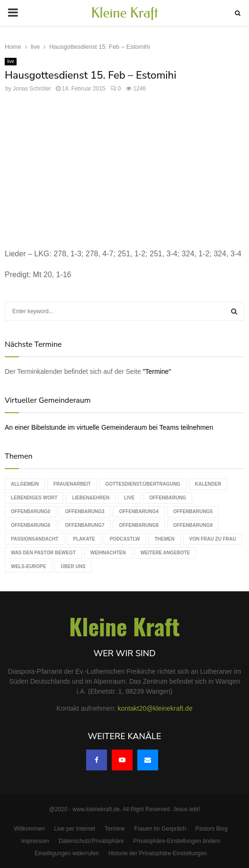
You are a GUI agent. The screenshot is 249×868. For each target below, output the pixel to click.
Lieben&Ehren (91, 498)
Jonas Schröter (32, 89)
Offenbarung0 (31, 511)
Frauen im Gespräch (160, 829)
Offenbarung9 (193, 525)
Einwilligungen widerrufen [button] (67, 853)
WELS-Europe (28, 566)
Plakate (84, 539)
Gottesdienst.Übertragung (143, 484)
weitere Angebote (165, 553)
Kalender (208, 484)
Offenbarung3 (84, 511)
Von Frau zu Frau (213, 539)
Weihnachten (108, 553)
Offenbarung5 (193, 511)
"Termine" (157, 371)
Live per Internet (75, 829)
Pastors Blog (212, 829)
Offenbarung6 (31, 525)
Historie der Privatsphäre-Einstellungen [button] (158, 853)
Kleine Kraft (124, 13)
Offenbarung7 (84, 525)
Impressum (35, 841)
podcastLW (125, 539)
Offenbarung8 (138, 525)
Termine (115, 829)
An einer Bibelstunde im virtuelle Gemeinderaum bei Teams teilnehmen (109, 427)
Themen (164, 539)
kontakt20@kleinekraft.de (155, 708)
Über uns (73, 566)
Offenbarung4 (138, 511)
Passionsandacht (35, 539)
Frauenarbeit (72, 484)
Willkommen (29, 829)
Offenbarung (168, 498)
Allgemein (25, 484)
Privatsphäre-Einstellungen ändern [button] (177, 841)
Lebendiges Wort (34, 498)
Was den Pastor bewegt (43, 553)
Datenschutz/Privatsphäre (91, 841)
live (11, 61)
